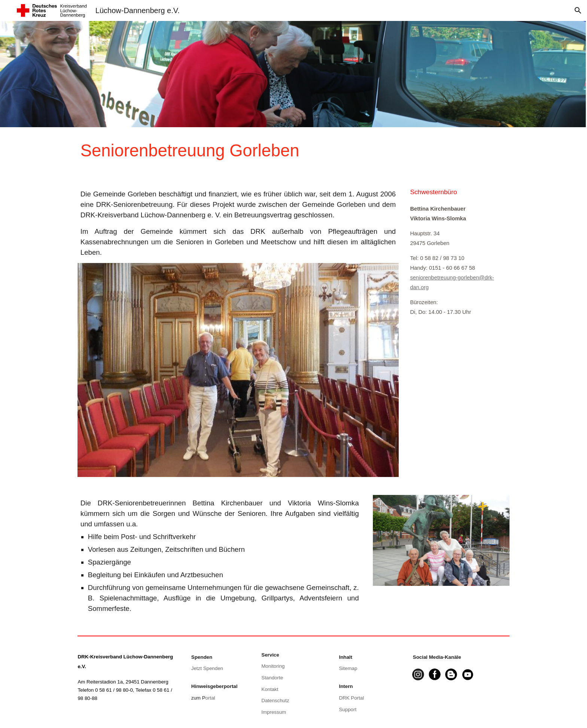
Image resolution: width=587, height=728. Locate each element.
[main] (257, 151)
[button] (578, 10)
